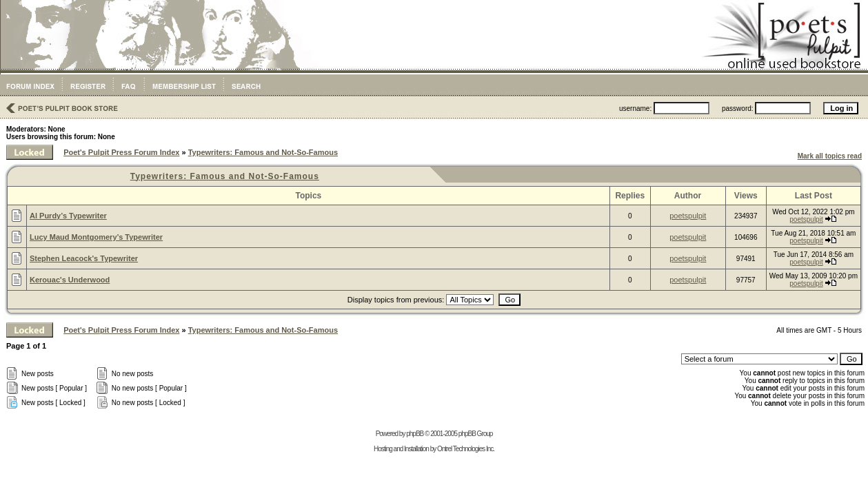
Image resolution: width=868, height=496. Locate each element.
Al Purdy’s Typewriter (68, 216)
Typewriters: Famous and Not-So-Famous (263, 152)
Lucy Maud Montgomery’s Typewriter (96, 237)
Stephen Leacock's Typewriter (84, 258)
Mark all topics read (830, 156)
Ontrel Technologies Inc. (466, 449)
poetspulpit (688, 216)
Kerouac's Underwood (70, 280)
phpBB (415, 434)
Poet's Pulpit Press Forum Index (121, 152)
